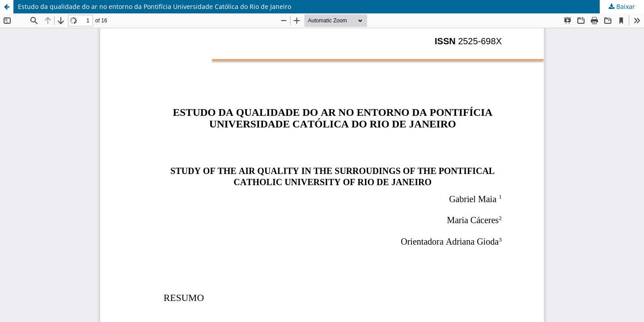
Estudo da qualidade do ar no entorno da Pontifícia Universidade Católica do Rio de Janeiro (155, 6)
